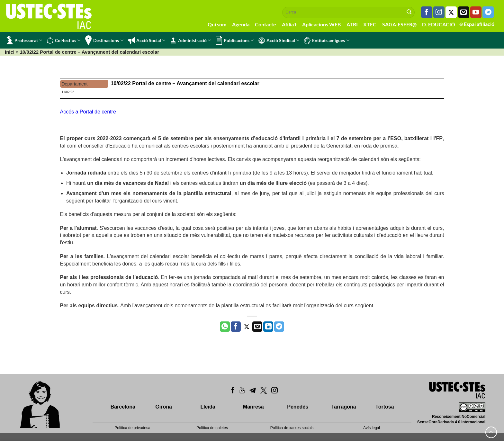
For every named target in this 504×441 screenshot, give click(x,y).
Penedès (298, 407)
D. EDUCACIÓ (439, 24)
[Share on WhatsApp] (225, 327)
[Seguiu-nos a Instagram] (439, 12)
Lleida (208, 407)
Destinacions (104, 40)
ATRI (352, 24)
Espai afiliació (477, 24)
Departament (75, 84)
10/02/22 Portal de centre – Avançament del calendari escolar (185, 83)
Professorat (24, 40)
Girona (164, 407)
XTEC (370, 24)
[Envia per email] (257, 327)
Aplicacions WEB (321, 24)
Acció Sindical (279, 40)
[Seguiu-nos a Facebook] (427, 12)
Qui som (217, 24)
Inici (10, 52)
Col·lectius (64, 40)
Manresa (253, 407)
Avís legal (372, 428)
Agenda (241, 24)
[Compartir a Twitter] (247, 327)
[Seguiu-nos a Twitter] (451, 12)
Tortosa (385, 407)
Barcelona (123, 407)
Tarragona (344, 407)
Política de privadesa (132, 428)
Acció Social (147, 40)
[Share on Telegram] (279, 327)
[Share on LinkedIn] (268, 327)
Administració (190, 40)
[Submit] (409, 12)
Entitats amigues (327, 40)
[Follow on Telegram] (488, 12)
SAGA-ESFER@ (399, 24)
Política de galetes (212, 428)
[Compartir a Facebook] (236, 327)
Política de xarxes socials (292, 428)
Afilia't (289, 24)
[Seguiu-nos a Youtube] (476, 12)
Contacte (265, 24)
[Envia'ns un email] (464, 12)
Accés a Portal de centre (88, 112)
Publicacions (235, 40)
